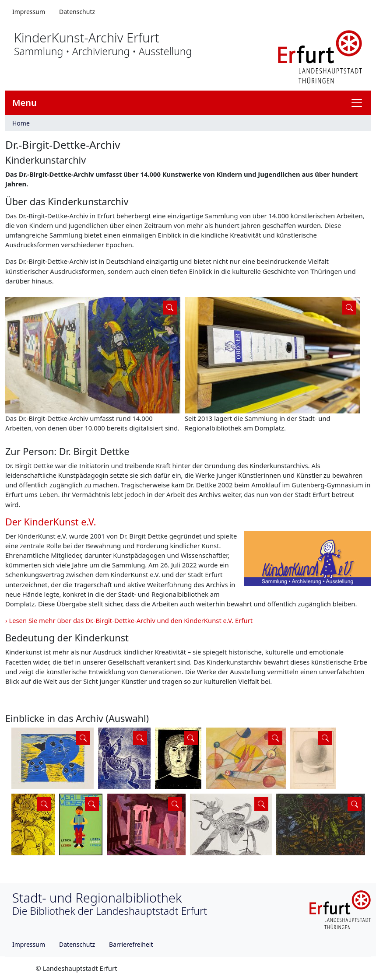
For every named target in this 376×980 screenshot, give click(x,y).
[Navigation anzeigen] (360, 103)
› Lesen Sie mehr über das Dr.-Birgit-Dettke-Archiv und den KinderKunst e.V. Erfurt (129, 620)
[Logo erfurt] (320, 56)
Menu (25, 103)
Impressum (29, 12)
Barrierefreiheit (131, 944)
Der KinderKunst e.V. (51, 522)
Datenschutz (77, 12)
